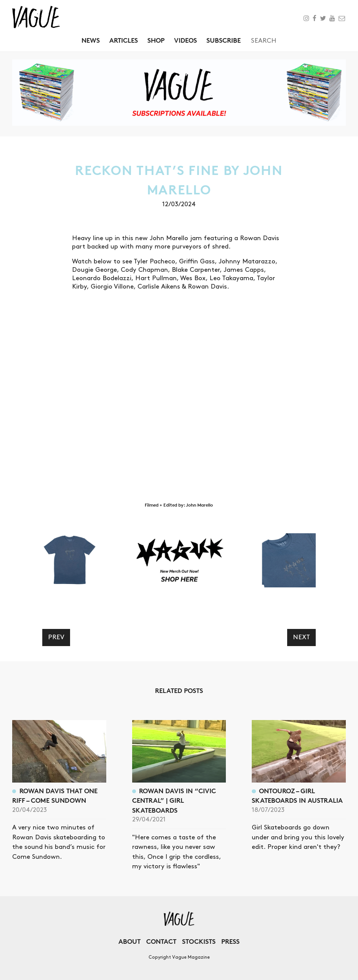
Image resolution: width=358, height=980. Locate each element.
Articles (124, 40)
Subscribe (224, 40)
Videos (185, 40)
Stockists (199, 941)
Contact (161, 941)
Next (301, 637)
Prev (56, 637)
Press (230, 941)
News (91, 40)
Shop (156, 40)
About (129, 941)
